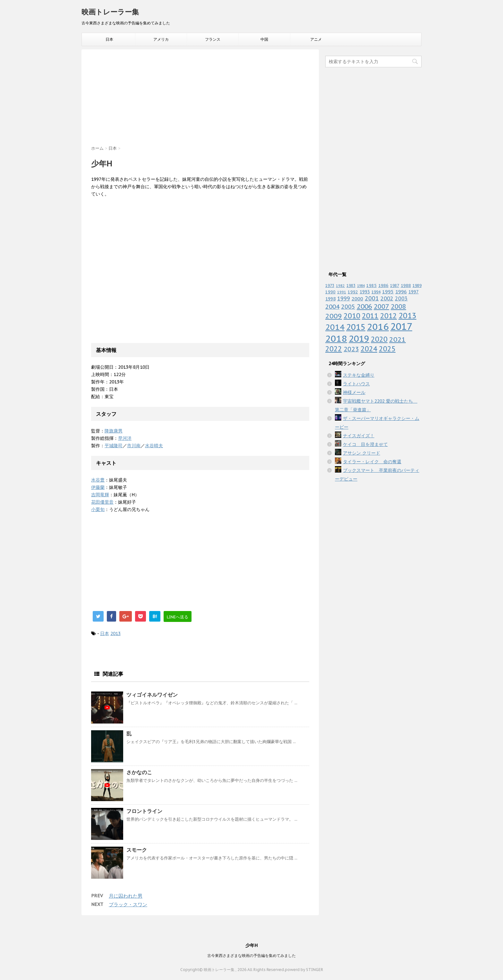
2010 (352, 316)
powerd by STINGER (304, 970)
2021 (397, 339)
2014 (335, 327)
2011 (370, 316)
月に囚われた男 (126, 896)
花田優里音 (102, 502)
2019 (359, 339)
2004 (332, 306)
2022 (334, 349)
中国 (264, 39)
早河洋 (125, 438)
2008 (398, 306)
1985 (371, 285)
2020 (379, 339)
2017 (401, 326)
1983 (351, 285)
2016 (378, 327)
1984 (361, 286)
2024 (369, 349)
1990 (330, 292)
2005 (348, 307)
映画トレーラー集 (110, 12)
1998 (330, 299)
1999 (344, 298)
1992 (353, 292)
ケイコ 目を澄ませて (365, 444)
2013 (115, 633)
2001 (372, 298)
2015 (356, 327)
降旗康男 (114, 431)
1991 (342, 292)
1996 (401, 292)
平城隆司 (114, 446)
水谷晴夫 (154, 446)
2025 (387, 349)
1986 (383, 285)
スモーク (137, 850)
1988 (406, 285)
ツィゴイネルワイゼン (152, 695)
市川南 (134, 446)
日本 (109, 39)
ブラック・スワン (128, 905)
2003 (401, 298)
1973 (330, 285)
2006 (364, 306)
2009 (334, 316)
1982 (340, 286)
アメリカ (161, 39)
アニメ (316, 39)
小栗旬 (98, 509)
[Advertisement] (200, 101)
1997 (413, 292)
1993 (365, 292)
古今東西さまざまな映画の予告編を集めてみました (251, 955)
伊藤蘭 (98, 487)
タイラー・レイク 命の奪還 (372, 462)
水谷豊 (98, 480)
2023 (351, 349)
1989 (417, 285)
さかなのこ (139, 772)
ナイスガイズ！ (359, 436)
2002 (387, 298)
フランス (213, 39)
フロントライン (144, 811)
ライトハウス (356, 384)
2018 (336, 338)
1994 (376, 292)
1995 (388, 292)
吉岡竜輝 (100, 495)
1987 (395, 285)
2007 (381, 306)
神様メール (354, 392)
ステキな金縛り (359, 375)
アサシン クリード (362, 453)
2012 (388, 316)
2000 (357, 299)
